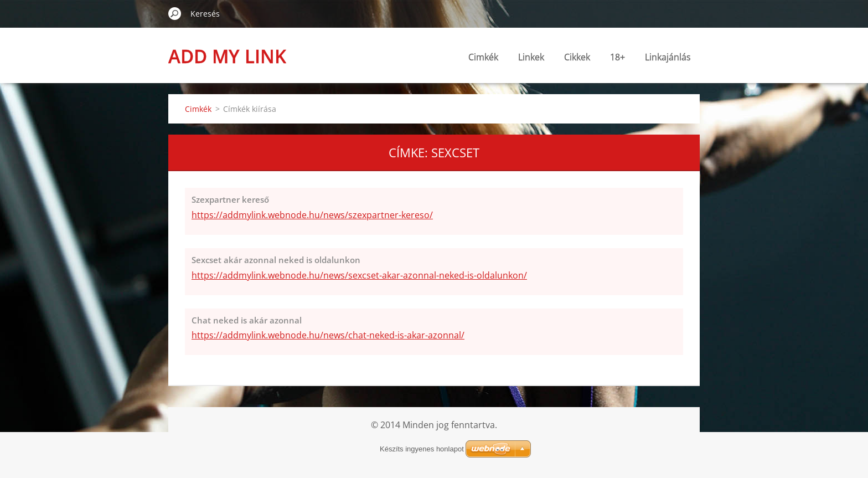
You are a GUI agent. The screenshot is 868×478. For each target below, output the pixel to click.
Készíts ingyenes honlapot (422, 449)
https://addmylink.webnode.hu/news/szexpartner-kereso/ (312, 215)
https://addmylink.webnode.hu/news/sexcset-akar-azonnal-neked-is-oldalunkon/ (359, 275)
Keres (175, 13)
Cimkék (483, 57)
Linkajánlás (668, 57)
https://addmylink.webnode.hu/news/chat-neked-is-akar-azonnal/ (328, 335)
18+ (618, 57)
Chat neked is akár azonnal (247, 320)
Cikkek (577, 57)
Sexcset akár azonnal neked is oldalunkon (276, 260)
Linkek (531, 57)
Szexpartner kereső (230, 199)
